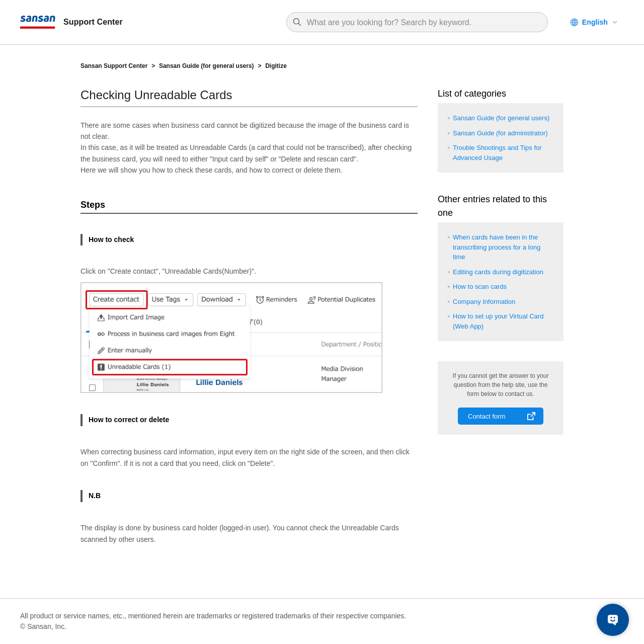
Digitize (276, 66)
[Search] (422, 23)
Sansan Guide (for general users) (207, 66)
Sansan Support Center (114, 66)
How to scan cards (480, 287)
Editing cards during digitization (498, 272)
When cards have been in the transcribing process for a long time (497, 247)
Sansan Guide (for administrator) (500, 133)
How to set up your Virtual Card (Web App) (498, 321)
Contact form (487, 416)
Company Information (484, 302)
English (595, 22)
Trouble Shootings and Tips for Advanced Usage (497, 153)
